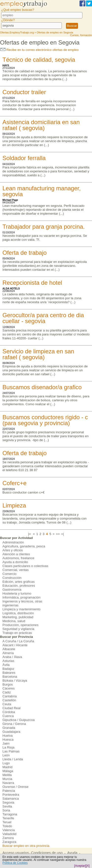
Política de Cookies (15, 863)
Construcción (12, 578)
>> (58, 534)
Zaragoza (9, 842)
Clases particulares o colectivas (25, 566)
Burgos (8, 684)
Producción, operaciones (20, 625)
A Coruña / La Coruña (18, 641)
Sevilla (7, 806)
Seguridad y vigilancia (18, 629)
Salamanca (11, 799)
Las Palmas (11, 751)
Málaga (8, 771)
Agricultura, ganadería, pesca (24, 546)
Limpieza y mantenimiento (21, 609)
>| (62, 534)
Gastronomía (12, 590)
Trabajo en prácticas (17, 633)
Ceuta (7, 704)
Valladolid (9, 834)
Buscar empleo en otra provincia (26, 846)
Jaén (6, 743)
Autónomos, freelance (18, 558)
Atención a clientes (16, 554)
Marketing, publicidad (18, 617)
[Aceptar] (80, 866)
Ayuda (72, 853)
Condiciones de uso (47, 853)
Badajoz (8, 669)
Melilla (7, 775)
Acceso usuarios (16, 853)
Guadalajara (11, 732)
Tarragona (10, 814)
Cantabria (10, 696)
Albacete (9, 649)
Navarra (8, 783)
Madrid (7, 767)
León (6, 755)
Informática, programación (21, 597)
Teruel (7, 822)
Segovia (8, 802)
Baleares (9, 673)
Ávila (6, 665)
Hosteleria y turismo (17, 593)
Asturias (8, 661)
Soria (6, 810)
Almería (8, 653)
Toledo (7, 826)
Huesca (8, 740)
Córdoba (9, 712)
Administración (13, 542)
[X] (88, 866)
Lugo (6, 763)
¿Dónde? (8, 20)
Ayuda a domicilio (15, 562)
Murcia (7, 779)
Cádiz (7, 692)
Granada (9, 728)
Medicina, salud (14, 621)
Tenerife (8, 818)
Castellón (9, 700)
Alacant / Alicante (15, 645)
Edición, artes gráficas (19, 582)
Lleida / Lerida (13, 759)
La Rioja (8, 747)
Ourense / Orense (15, 787)
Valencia (9, 830)
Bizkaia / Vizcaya (15, 681)
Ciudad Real (11, 708)
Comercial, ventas (16, 570)
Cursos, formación (81, 35)
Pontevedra (11, 795)
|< (30, 534)
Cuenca (8, 716)
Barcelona (10, 677)
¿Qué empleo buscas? (18, 10)
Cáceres (9, 688)
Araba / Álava (12, 657)
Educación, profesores (19, 586)
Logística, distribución (18, 613)
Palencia (9, 791)
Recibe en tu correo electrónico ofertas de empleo (40, 50)
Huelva (8, 736)
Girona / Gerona (14, 724)
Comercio (9, 574)
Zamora (8, 838)
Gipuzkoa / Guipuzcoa (19, 720)
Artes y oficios (13, 550)
